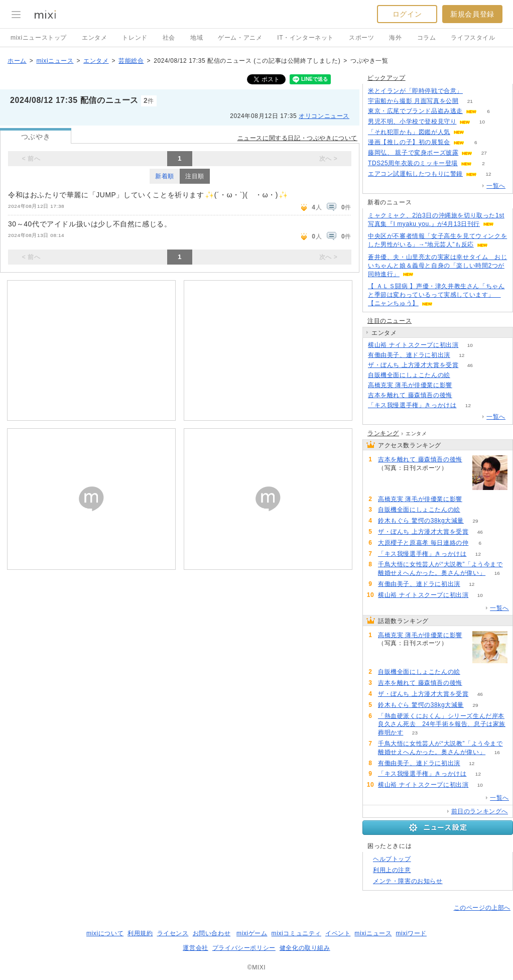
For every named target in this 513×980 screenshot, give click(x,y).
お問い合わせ (212, 933)
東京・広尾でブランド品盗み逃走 (415, 111)
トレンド (135, 38)
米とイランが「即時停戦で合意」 (415, 91)
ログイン (407, 14)
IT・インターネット (305, 38)
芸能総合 (131, 61)
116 (475, 91)
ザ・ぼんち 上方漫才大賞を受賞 (413, 365)
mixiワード (411, 933)
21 (470, 101)
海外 (395, 38)
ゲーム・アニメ (240, 38)
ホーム (17, 61)
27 (484, 153)
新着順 (165, 176)
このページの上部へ (482, 908)
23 (415, 733)
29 (475, 521)
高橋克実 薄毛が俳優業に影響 (410, 385)
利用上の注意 (392, 870)
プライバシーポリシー (244, 948)
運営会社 (195, 948)
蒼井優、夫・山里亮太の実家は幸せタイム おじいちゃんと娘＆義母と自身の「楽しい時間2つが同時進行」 (437, 266)
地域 (197, 38)
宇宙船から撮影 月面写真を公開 (413, 101)
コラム (427, 38)
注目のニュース (390, 321)
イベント (338, 933)
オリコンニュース (324, 116)
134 (476, 132)
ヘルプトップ (392, 859)
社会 (169, 38)
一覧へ (496, 186)
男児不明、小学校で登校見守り (412, 121)
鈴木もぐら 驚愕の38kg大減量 (421, 521)
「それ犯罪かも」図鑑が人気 (409, 132)
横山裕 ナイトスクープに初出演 (413, 345)
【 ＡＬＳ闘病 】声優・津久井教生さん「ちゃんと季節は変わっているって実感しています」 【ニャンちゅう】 (436, 295)
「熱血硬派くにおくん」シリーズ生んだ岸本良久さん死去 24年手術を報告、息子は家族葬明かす (442, 724)
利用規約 (140, 933)
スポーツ (361, 38)
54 (464, 395)
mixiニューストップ (39, 38)
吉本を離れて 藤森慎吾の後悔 (410, 395)
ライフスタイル (473, 38)
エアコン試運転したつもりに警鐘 (415, 174)
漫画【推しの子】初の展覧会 (409, 142)
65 (462, 375)
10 (482, 122)
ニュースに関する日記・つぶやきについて (297, 138)
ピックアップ (387, 78)
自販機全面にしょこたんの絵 (409, 375)
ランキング (383, 433)
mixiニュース (55, 61)
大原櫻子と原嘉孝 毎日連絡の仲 (423, 543)
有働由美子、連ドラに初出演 (409, 355)
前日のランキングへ (480, 811)
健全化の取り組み (305, 948)
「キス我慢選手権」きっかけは (412, 405)
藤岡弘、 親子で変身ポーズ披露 (413, 153)
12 (488, 174)
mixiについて (105, 933)
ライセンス (173, 933)
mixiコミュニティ (296, 933)
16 (497, 573)
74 (464, 385)
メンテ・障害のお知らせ (408, 881)
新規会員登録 (472, 14)
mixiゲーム (252, 933)
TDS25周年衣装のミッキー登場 (413, 163)
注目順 (195, 176)
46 (470, 365)
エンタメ (94, 38)
